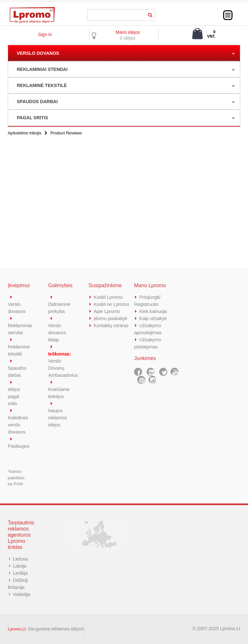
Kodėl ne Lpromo (111, 304)
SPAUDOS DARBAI (37, 102)
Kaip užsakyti (153, 318)
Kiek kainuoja (153, 311)
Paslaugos (19, 446)
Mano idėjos (128, 32)
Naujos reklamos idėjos (57, 418)
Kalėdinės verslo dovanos (18, 425)
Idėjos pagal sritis (14, 396)
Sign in (45, 34)
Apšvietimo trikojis (25, 133)
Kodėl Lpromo (108, 297)
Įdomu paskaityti (110, 318)
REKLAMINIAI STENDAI (42, 69)
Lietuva (20, 559)
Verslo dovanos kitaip (57, 332)
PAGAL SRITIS (32, 118)
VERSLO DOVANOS (38, 53)
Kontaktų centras (111, 325)
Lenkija (20, 573)
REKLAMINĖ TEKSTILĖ (42, 85)
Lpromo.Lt (17, 629)
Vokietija (21, 594)
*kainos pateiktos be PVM (16, 478)
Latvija (20, 566)
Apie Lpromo (107, 311)
